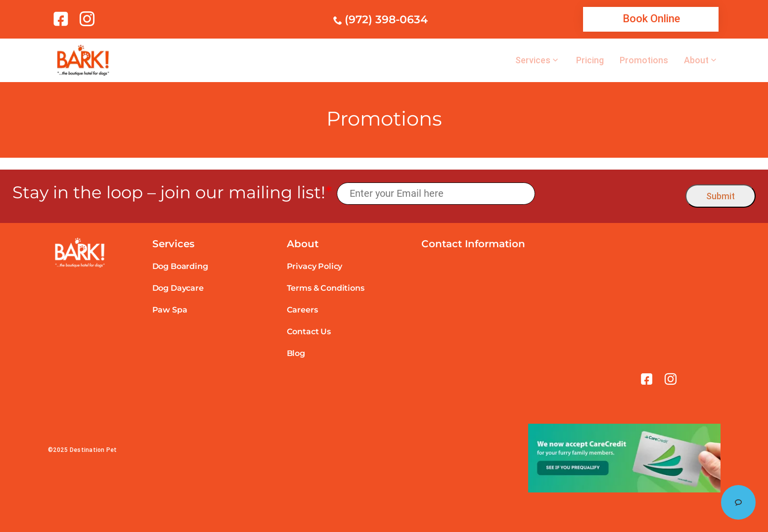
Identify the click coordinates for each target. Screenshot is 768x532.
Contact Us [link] (309, 332)
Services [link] (533, 60)
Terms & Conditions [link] (326, 288)
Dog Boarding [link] (180, 266)
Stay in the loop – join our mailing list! (172, 193)
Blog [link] (296, 353)
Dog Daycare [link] (178, 288)
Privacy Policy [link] (315, 266)
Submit (721, 196)
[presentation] (610, 194)
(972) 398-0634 (386, 20)
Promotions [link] (644, 60)
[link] (63, 19)
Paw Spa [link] (170, 310)
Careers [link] (302, 310)
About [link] (696, 60)
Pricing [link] (590, 60)
